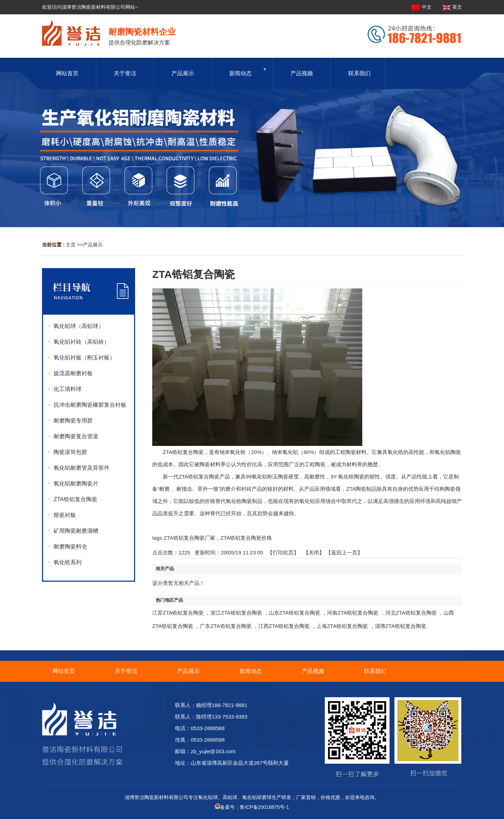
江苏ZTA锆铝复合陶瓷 (178, 613)
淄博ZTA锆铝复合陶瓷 (401, 626)
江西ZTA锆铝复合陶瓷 (284, 626)
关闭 (314, 552)
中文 (422, 7)
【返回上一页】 (344, 552)
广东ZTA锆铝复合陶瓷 (226, 626)
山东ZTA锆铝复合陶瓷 (295, 613)
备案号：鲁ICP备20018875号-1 (252, 807)
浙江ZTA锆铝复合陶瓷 (236, 613)
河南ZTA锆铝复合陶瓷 (353, 613)
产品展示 (93, 245)
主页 (71, 245)
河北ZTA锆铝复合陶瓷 (411, 613)
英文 (452, 7)
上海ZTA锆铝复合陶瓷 (342, 626)
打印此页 (283, 552)
